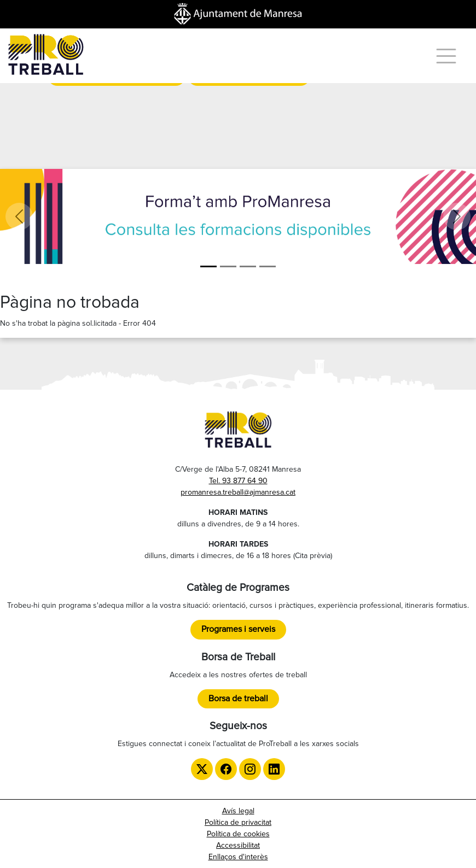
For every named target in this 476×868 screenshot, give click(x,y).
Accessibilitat (238, 845)
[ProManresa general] (228, 266)
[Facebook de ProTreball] (226, 769)
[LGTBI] (248, 266)
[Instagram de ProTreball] (250, 769)
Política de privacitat (238, 822)
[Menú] (446, 56)
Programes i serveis (238, 629)
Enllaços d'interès (238, 857)
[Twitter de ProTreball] (202, 769)
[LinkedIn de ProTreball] (274, 769)
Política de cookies (238, 834)
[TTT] (268, 266)
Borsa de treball (238, 699)
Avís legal (238, 811)
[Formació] (208, 266)
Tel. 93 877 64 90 (238, 481)
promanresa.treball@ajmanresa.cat (238, 492)
